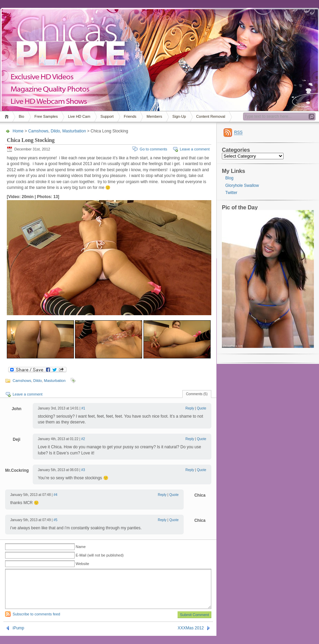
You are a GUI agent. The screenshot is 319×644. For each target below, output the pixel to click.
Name (81, 547)
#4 (55, 495)
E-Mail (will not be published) (100, 555)
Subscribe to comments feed (36, 622)
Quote (202, 408)
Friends (130, 116)
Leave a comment (195, 149)
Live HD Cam (79, 116)
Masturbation (74, 131)
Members (154, 116)
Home (8, 117)
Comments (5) (197, 394)
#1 (83, 408)
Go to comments (154, 149)
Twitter (231, 193)
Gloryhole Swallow (242, 186)
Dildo (55, 131)
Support (107, 116)
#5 (55, 520)
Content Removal (211, 116)
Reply (190, 408)
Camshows (38, 131)
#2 (83, 439)
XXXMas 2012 (191, 636)
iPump (18, 636)
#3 (83, 470)
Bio (21, 116)
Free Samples (46, 116)
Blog (229, 178)
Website (82, 564)
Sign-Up (179, 116)
